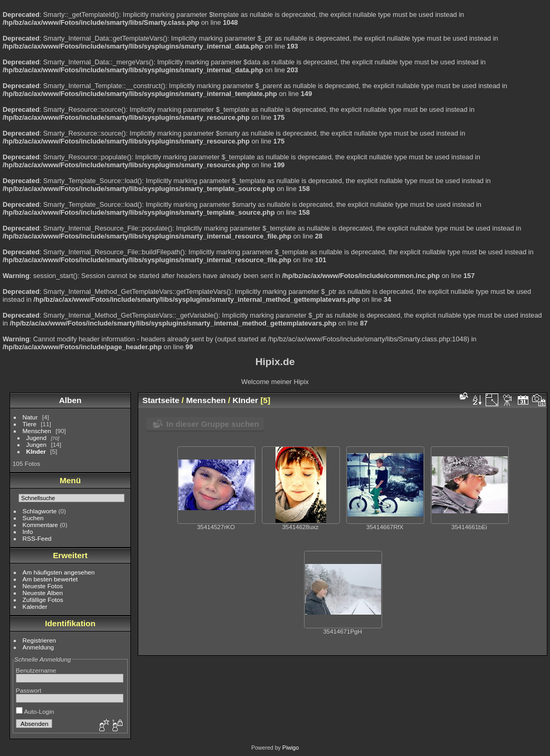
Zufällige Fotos (43, 600)
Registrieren (39, 640)
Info (28, 532)
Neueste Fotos (43, 586)
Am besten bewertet (50, 579)
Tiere (30, 424)
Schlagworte (40, 511)
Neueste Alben (43, 593)
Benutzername (36, 670)
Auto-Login (35, 711)
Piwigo (291, 748)
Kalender (35, 606)
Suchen (33, 518)
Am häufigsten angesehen (59, 572)
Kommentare (40, 525)
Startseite (161, 400)
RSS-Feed (37, 538)
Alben (70, 400)
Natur (30, 417)
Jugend (37, 438)
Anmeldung (39, 647)
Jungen (37, 444)
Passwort (29, 690)
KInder (36, 451)
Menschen (37, 431)
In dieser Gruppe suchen (213, 424)
